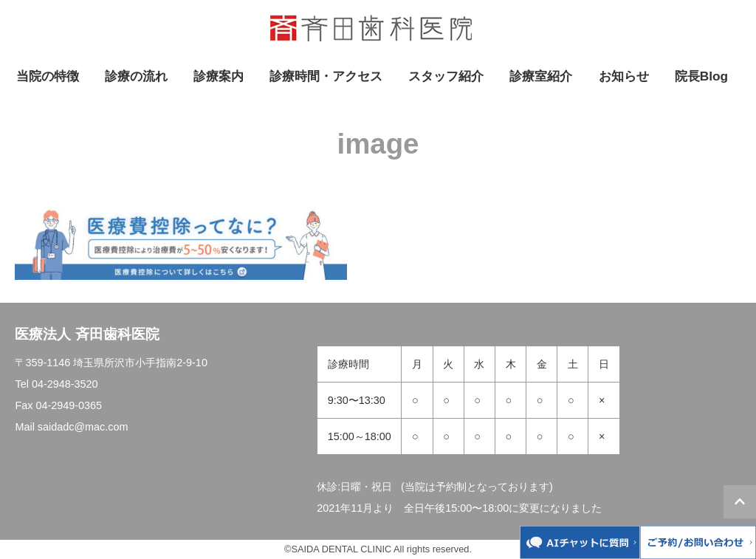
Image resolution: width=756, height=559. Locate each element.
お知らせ (624, 76)
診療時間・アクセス (326, 76)
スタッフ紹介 (446, 76)
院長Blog (701, 76)
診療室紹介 (541, 76)
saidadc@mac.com (83, 427)
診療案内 (219, 76)
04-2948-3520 (65, 384)
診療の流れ (136, 76)
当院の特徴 (48, 76)
